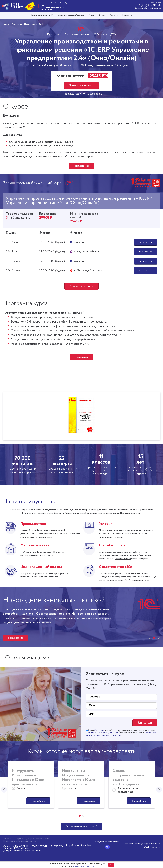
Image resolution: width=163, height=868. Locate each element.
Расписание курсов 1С (42, 15)
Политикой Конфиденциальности (103, 733)
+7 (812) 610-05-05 (149, 5)
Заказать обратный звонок (148, 8)
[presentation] (149, 638)
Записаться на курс (82, 86)
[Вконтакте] (107, 847)
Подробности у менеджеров (83, 94)
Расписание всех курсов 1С (81, 827)
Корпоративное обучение (71, 15)
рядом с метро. (47, 556)
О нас (92, 15)
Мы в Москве (45, 3)
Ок (111, 865)
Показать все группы (81, 286)
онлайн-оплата (123, 559)
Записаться (145, 242)
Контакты (127, 15)
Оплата (114, 15)
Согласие (99, 731)
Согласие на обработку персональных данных (27, 839)
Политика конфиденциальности (20, 841)
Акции (102, 15)
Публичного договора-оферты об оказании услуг (121, 734)
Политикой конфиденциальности (83, 866)
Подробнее (81, 166)
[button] (154, 638)
